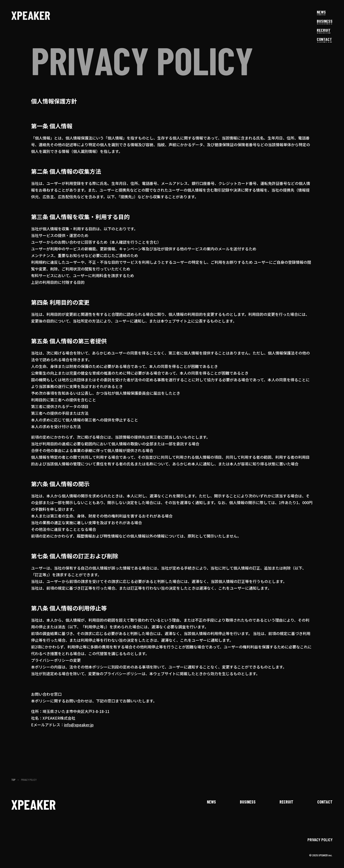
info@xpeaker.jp (79, 725)
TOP (13, 780)
